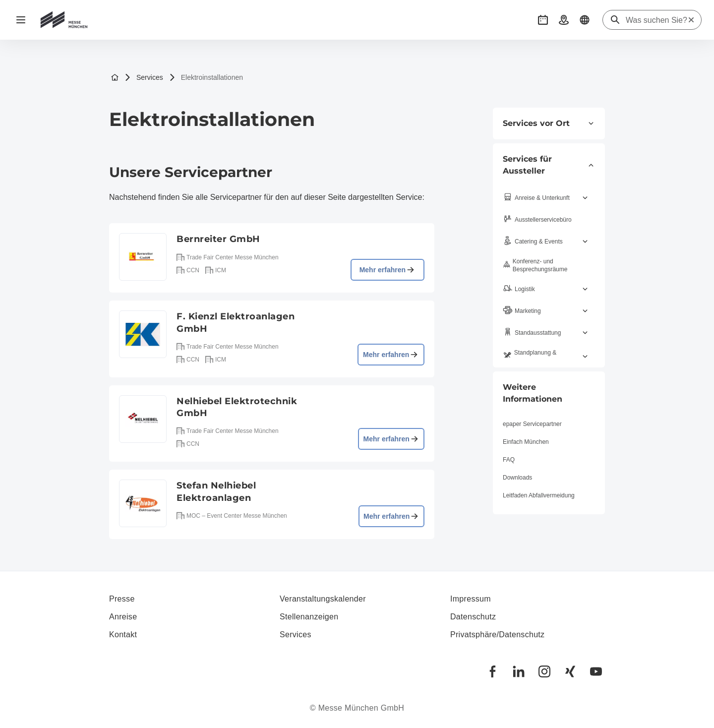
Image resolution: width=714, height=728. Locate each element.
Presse (122, 599)
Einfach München (526, 442)
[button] (543, 20)
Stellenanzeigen (309, 617)
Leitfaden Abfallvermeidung (539, 495)
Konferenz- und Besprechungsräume (535, 265)
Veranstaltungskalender (323, 599)
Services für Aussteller (549, 165)
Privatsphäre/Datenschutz (497, 635)
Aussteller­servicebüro (537, 220)
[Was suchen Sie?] (656, 20)
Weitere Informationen (533, 393)
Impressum (471, 599)
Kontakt (123, 635)
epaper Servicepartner (532, 424)
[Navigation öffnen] (21, 20)
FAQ (509, 460)
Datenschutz (473, 617)
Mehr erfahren (387, 270)
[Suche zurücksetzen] (691, 20)
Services (144, 78)
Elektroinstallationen (206, 78)
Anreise (123, 617)
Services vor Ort (549, 123)
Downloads (517, 478)
